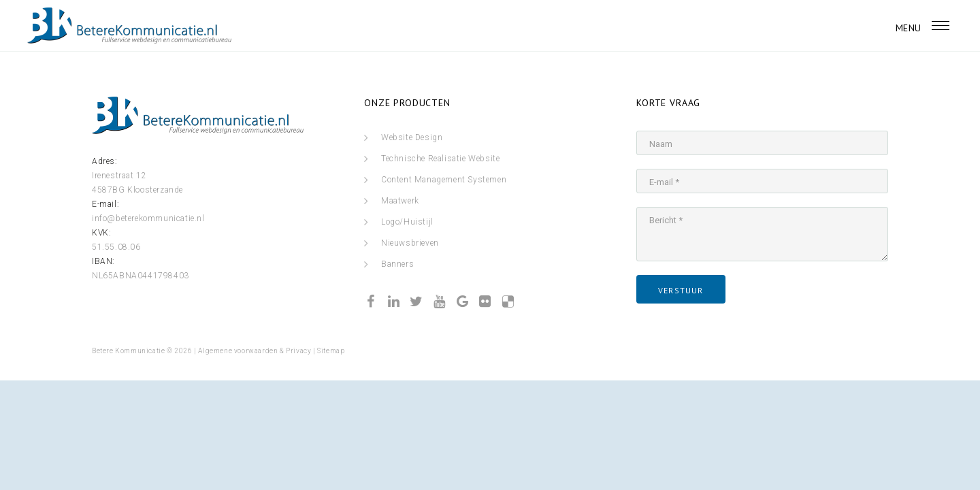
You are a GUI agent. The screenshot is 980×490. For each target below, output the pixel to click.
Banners (397, 264)
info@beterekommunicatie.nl (148, 218)
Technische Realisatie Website (440, 159)
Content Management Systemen (444, 180)
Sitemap (331, 351)
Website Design (412, 137)
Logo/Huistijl (407, 222)
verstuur (681, 290)
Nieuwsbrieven (410, 243)
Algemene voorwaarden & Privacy (255, 351)
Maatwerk (400, 201)
